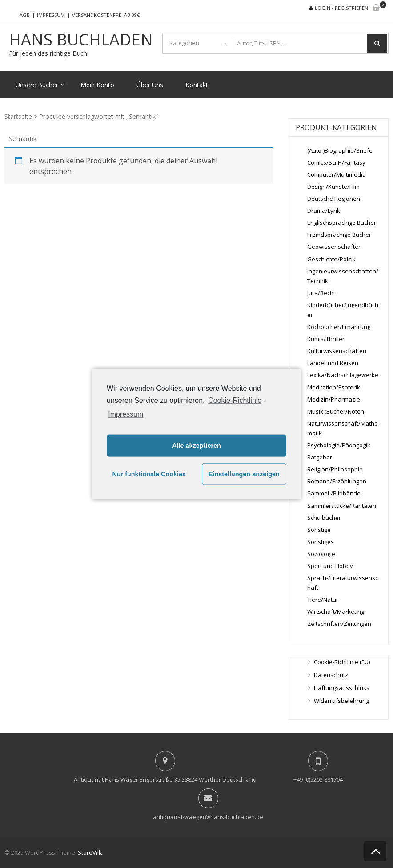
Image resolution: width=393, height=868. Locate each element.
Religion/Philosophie (335, 469)
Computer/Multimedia (337, 174)
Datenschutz (331, 675)
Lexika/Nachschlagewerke (343, 375)
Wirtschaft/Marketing (336, 612)
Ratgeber (320, 457)
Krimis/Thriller (326, 339)
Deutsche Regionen (334, 199)
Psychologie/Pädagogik (339, 445)
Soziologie (321, 554)
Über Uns (150, 85)
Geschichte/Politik (331, 259)
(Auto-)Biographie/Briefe (340, 150)
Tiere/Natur (323, 600)
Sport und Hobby (330, 566)
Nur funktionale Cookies (149, 474)
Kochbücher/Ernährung (339, 327)
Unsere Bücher (37, 85)
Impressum (51, 15)
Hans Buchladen (81, 40)
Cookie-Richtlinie (235, 400)
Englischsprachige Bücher (342, 223)
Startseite (18, 116)
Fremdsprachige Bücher (339, 235)
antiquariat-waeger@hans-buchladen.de (208, 817)
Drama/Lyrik (324, 211)
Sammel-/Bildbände (334, 493)
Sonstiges (321, 542)
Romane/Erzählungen (337, 481)
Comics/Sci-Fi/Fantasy (336, 162)
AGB (25, 15)
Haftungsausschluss (342, 688)
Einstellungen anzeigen (244, 474)
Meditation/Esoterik (334, 387)
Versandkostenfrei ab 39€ (106, 15)
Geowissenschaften (335, 247)
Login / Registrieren (341, 8)
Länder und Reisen (333, 363)
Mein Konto (97, 85)
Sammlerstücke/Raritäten (342, 506)
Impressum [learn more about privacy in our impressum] (126, 414)
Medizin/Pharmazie (334, 399)
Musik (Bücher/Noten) (336, 411)
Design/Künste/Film (333, 187)
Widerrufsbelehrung (341, 701)
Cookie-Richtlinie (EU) (342, 662)
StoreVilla (91, 852)
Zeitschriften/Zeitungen (339, 624)
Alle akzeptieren (196, 446)
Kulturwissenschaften (337, 351)
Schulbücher (324, 518)
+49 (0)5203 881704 (318, 779)
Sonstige (319, 530)
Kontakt (197, 85)
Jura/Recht (321, 293)
